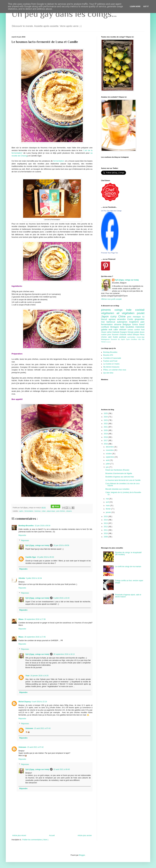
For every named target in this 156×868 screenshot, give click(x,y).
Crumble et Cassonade (112, 358)
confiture (106, 327)
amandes (122, 319)
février (109, 509)
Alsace (104, 332)
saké (110, 337)
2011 (106, 530)
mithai (130, 335)
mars (108, 506)
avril (108, 502)
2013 (106, 523)
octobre (109, 454)
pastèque (123, 337)
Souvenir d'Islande (120, 335)
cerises (131, 330)
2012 (106, 527)
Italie (123, 327)
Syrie (128, 339)
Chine (123, 316)
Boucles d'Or (108, 355)
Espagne (124, 332)
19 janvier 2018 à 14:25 (39, 676)
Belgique (128, 324)
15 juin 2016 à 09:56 (61, 545)
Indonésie (140, 327)
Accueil (52, 835)
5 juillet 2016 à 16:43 (61, 598)
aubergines (123, 322)
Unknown (29, 728)
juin (107, 467)
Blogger (82, 855)
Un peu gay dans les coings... (64, 14)
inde (131, 310)
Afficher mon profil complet (111, 299)
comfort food (139, 330)
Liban (44, 511)
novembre (110, 450)
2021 (106, 427)
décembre (110, 447)
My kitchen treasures (111, 367)
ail (119, 313)
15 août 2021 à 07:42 (35, 747)
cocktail (140, 310)
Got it (146, 7)
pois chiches (61, 511)
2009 (106, 537)
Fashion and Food (110, 361)
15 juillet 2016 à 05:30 (45, 557)
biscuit (105, 319)
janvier (109, 512)
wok (111, 330)
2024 (106, 417)
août (108, 460)
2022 (106, 424)
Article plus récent (19, 835)
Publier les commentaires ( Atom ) (35, 840)
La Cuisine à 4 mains (111, 364)
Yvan (27, 676)
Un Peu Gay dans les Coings (111, 211)
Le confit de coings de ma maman (128, 567)
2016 (106, 444)
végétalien (129, 313)
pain (142, 322)
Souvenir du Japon (118, 339)
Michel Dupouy (25, 702)
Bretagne (115, 327)
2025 (106, 413)
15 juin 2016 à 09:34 (42, 526)
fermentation (59, 161)
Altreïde (22, 578)
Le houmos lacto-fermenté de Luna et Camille (123, 480)
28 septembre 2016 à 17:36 (35, 619)
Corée (131, 319)
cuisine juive (106, 335)
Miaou (21, 619)
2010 (106, 533)
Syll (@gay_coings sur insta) (37, 545)
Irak (143, 339)
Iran (104, 322)
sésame (69, 511)
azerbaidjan (132, 337)
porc (130, 317)
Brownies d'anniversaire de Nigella (119, 473)
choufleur (134, 339)
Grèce (136, 324)
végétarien (109, 313)
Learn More (135, 7)
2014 (106, 520)
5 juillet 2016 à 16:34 (34, 578)
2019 (106, 434)
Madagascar (106, 339)
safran (110, 332)
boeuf (142, 324)
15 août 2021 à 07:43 (42, 728)
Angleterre (135, 322)
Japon (106, 316)
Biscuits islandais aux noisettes (117, 489)
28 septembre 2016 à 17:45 (35, 637)
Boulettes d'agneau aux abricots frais (120, 477)
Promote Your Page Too (109, 253)
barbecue (112, 322)
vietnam (123, 330)
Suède (116, 337)
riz (143, 317)
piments (108, 310)
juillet (108, 464)
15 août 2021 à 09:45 (62, 769)
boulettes (131, 327)
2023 (106, 420)
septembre (110, 457)
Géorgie (131, 332)
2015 (106, 517)
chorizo (105, 337)
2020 (106, 430)
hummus (38, 511)
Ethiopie (136, 335)
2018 (106, 437)
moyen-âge (141, 337)
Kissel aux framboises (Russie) (117, 470)
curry (114, 316)
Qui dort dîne (108, 373)
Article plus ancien (85, 835)
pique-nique (51, 511)
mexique (138, 317)
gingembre (140, 319)
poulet (141, 313)
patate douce (139, 332)
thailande (116, 332)
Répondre (22, 535)
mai (108, 499)
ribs (140, 339)
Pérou (142, 335)
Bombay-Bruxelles (26, 526)
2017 (106, 441)
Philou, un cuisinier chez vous (115, 370)
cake (116, 330)
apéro (22, 511)
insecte (108, 342)
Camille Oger (31, 557)
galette (105, 330)
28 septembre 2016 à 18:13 (64, 654)
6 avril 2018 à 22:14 (39, 702)
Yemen (104, 342)
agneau (113, 319)
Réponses (25, 541)
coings (120, 310)
